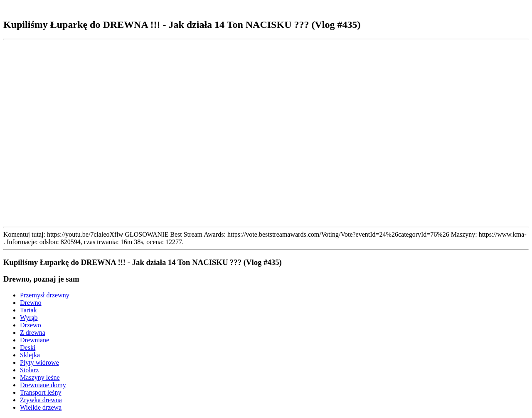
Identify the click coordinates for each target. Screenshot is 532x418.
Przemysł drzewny (45, 295)
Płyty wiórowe (39, 362)
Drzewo (31, 325)
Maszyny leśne (40, 377)
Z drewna (33, 333)
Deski (28, 348)
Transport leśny (41, 392)
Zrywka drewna (41, 400)
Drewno (31, 303)
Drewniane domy (43, 385)
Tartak (28, 310)
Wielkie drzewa (41, 407)
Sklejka (30, 355)
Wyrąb (29, 318)
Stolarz (29, 370)
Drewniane (34, 340)
